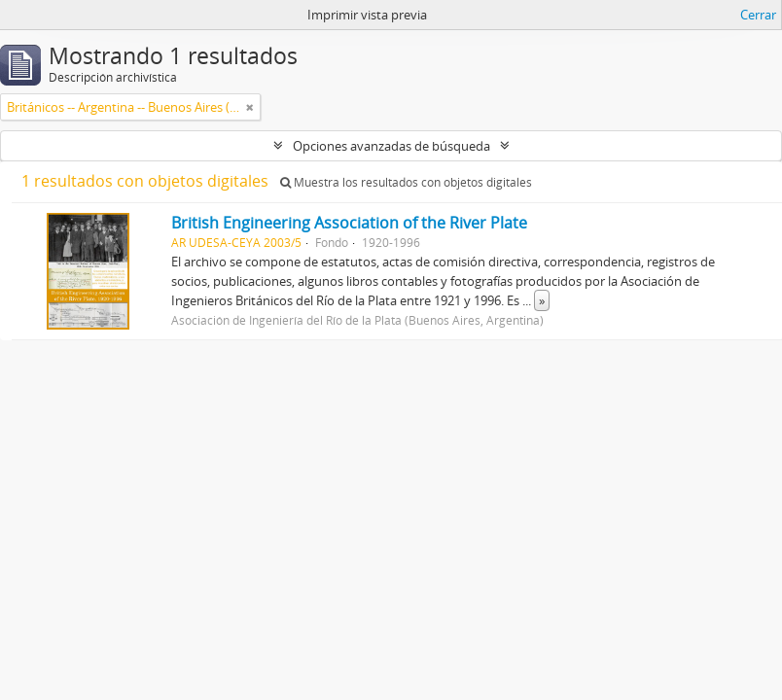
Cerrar (758, 15)
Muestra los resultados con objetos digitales (406, 182)
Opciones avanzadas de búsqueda (391, 146)
